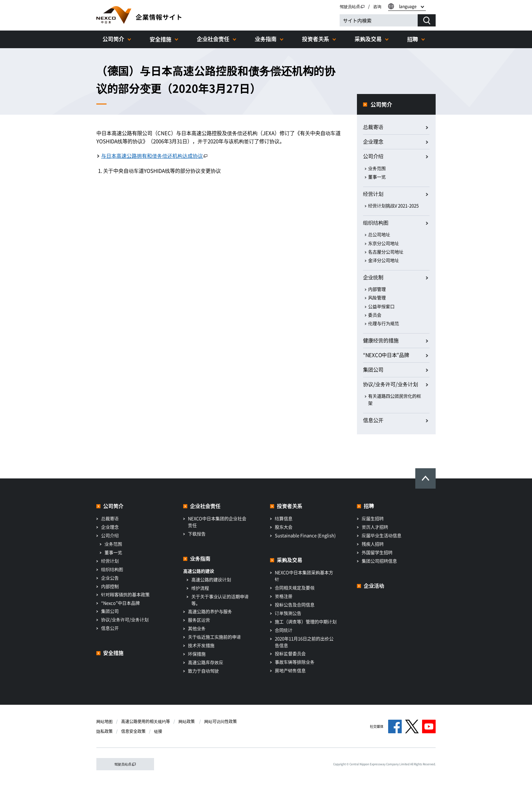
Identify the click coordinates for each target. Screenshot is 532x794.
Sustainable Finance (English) (305, 535)
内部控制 (110, 586)
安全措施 (160, 39)
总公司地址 (379, 234)
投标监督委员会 (290, 653)
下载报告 (197, 534)
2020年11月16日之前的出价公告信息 (304, 642)
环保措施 (197, 654)
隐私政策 (104, 731)
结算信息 (284, 518)
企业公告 (110, 578)
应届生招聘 (373, 518)
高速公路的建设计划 (211, 579)
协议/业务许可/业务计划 (125, 619)
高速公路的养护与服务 (210, 611)
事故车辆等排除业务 (295, 662)
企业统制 (373, 277)
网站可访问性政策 (221, 721)
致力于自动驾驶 (203, 671)
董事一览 (377, 177)
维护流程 (200, 588)
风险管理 (377, 297)
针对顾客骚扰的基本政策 (125, 594)
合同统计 (284, 630)
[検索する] (427, 20)
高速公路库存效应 (206, 662)
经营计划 (373, 194)
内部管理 (377, 289)
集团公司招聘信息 (379, 561)
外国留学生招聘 (377, 552)
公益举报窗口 (381, 306)
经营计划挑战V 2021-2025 (393, 205)
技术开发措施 (201, 645)
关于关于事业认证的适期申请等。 (220, 600)
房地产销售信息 (290, 670)
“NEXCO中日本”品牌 (386, 355)
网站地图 (104, 721)
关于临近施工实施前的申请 (214, 637)
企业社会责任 (213, 39)
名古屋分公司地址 (386, 252)
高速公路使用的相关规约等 (146, 721)
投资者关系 (316, 39)
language (408, 6)
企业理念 (373, 141)
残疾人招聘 (373, 544)
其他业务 (197, 628)
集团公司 (373, 370)
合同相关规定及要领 (295, 588)
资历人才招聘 (375, 527)
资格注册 (284, 596)
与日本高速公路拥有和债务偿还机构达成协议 (154, 156)
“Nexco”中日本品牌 (120, 603)
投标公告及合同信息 (295, 604)
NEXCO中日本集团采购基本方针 (304, 576)
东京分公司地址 (384, 243)
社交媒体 (377, 726)
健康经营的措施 (381, 340)
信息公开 (373, 420)
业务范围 (377, 168)
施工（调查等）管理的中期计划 (306, 621)
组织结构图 (376, 223)
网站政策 (187, 721)
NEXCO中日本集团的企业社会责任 (217, 522)
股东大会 (284, 527)
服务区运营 (199, 620)
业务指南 (266, 39)
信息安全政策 (133, 731)
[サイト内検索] (379, 20)
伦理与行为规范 (384, 323)
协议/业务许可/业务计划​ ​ (391, 384)
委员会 (375, 315)
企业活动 (374, 586)
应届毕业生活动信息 (382, 535)
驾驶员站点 (352, 6)
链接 (158, 731)
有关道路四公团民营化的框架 (395, 399)
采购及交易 (368, 39)
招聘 (413, 39)
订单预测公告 (288, 613)
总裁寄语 (373, 127)
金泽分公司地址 (384, 260)
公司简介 (113, 39)
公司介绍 (373, 156)
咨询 (377, 6)
